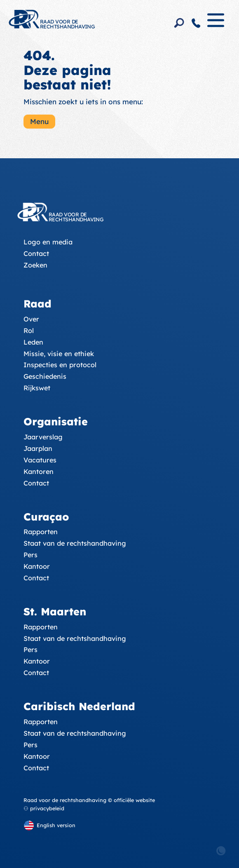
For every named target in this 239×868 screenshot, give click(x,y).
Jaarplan (38, 448)
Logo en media (48, 242)
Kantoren (39, 472)
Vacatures (40, 460)
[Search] (179, 23)
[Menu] (216, 24)
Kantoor (37, 566)
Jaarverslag (43, 437)
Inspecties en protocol (60, 365)
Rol (29, 331)
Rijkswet (37, 388)
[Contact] (196, 23)
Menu (39, 121)
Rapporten (41, 532)
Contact (36, 253)
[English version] (49, 825)
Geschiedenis (45, 376)
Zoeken (35, 265)
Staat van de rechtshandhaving (75, 543)
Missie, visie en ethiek (59, 354)
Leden (33, 342)
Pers (30, 555)
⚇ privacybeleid (44, 808)
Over (31, 319)
